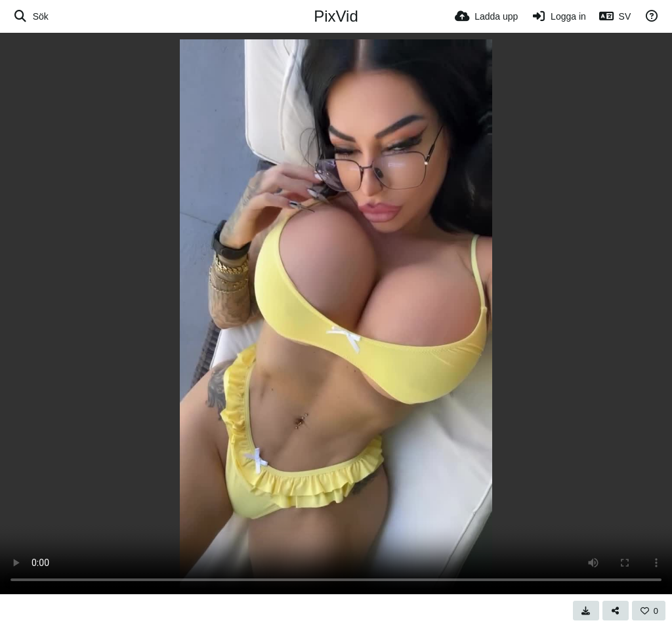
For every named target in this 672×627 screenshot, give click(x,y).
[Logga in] (558, 16)
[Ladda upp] (486, 16)
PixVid (336, 16)
